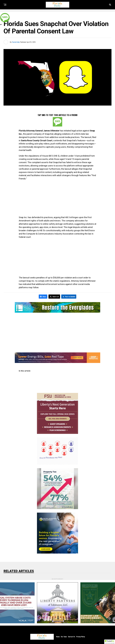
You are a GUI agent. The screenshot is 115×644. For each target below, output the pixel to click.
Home (58, 636)
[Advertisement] (57, 199)
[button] (110, 642)
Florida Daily (16, 42)
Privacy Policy (81, 636)
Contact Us (72, 636)
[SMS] (57, 122)
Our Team (64, 636)
